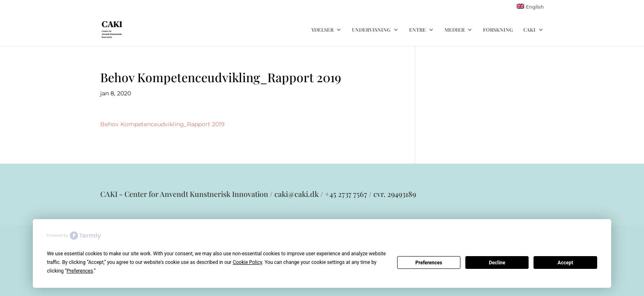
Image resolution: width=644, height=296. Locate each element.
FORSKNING (498, 30)
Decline (497, 263)
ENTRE (417, 30)
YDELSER (322, 30)
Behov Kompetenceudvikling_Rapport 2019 (162, 124)
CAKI (529, 30)
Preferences (429, 263)
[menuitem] (530, 8)
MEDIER (454, 30)
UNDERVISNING (371, 30)
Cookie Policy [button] (247, 262)
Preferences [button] (80, 271)
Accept (566, 263)
